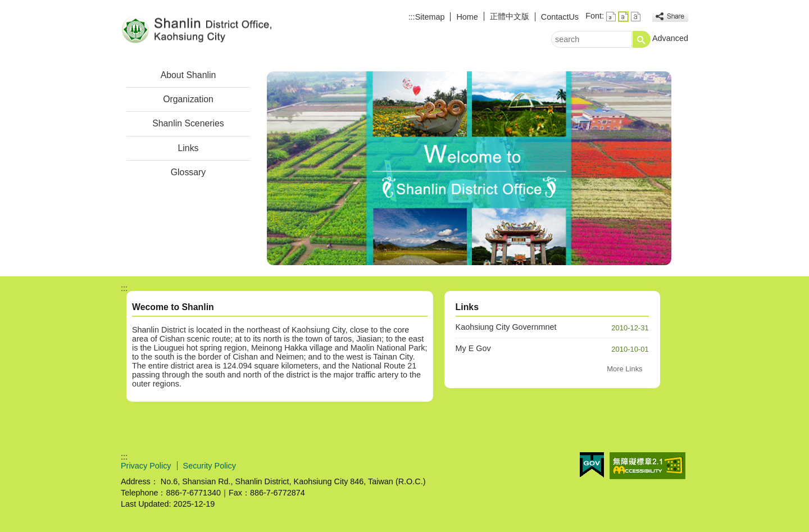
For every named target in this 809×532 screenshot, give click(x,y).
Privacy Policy (146, 466)
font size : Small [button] (611, 17)
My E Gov (473, 348)
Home (467, 17)
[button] (642, 39)
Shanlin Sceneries (188, 123)
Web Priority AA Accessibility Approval (647, 466)
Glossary (188, 172)
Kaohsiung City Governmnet (506, 327)
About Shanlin (188, 75)
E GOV (592, 465)
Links (188, 148)
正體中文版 (510, 16)
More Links (624, 369)
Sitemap (430, 17)
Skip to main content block (6, 6)
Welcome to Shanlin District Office (216, 30)
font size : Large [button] (636, 17)
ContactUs (560, 17)
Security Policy (210, 466)
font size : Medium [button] (623, 17)
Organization (188, 99)
